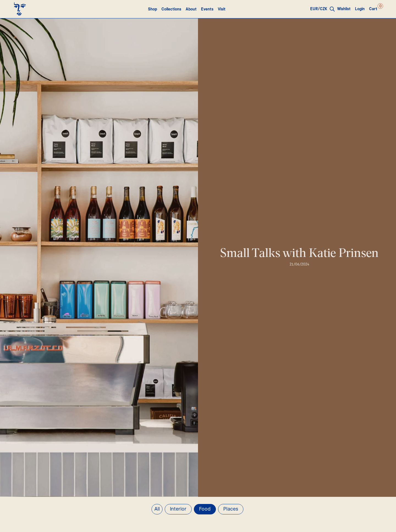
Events (207, 9)
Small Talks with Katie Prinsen (299, 253)
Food (205, 509)
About (191, 9)
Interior (178, 509)
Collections (171, 9)
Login (360, 9)
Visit (222, 9)
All (157, 509)
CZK (324, 9)
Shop (152, 9)
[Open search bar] (332, 9)
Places (231, 509)
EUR (314, 9)
